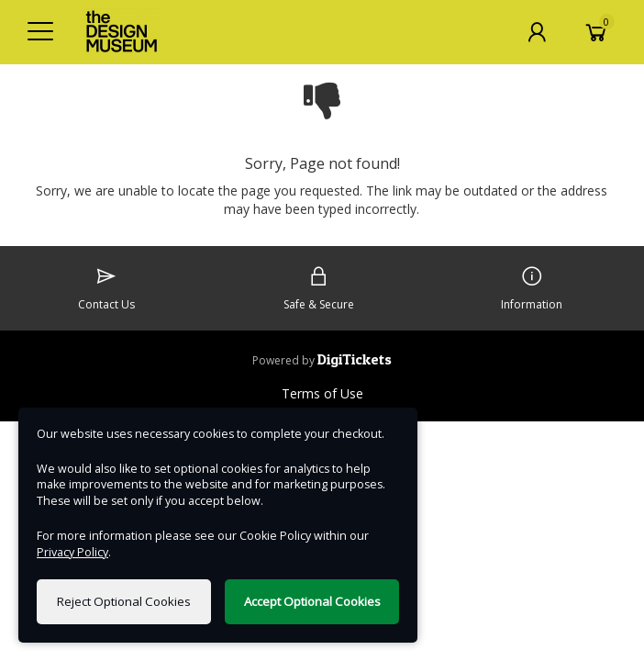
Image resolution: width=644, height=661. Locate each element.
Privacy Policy (72, 552)
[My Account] (537, 32)
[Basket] (596, 32)
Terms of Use (322, 393)
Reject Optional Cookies (124, 601)
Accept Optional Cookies (312, 601)
